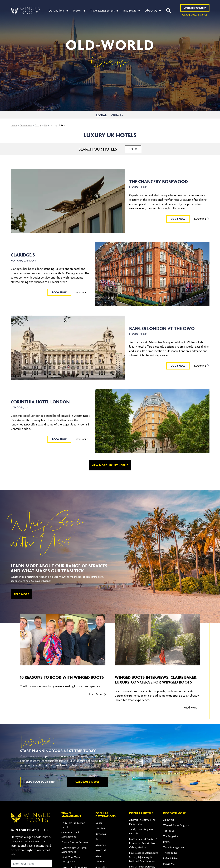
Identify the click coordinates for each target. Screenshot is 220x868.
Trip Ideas (168, 836)
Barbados (101, 839)
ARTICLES (118, 115)
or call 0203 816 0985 (195, 15)
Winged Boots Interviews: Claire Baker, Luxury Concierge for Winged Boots (153, 682)
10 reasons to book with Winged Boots (59, 679)
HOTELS (102, 115)
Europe (41, 125)
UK (132, 149)
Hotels (77, 11)
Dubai (99, 828)
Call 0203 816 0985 (87, 787)
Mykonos (101, 850)
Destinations (57, 11)
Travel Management (102, 11)
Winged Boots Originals (176, 830)
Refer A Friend (171, 863)
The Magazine (171, 841)
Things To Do (170, 858)
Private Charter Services (75, 847)
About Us (151, 11)
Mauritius (101, 866)
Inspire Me (130, 11)
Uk (49, 125)
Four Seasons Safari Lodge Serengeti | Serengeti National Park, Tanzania (144, 862)
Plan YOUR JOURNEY (195, 8)
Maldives (100, 833)
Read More (202, 219)
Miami (99, 861)
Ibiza (98, 844)
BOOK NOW (178, 219)
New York (101, 855)
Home (14, 125)
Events (167, 847)
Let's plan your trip (40, 787)
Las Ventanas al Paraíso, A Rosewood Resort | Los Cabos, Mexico (143, 848)
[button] (66, 11)
